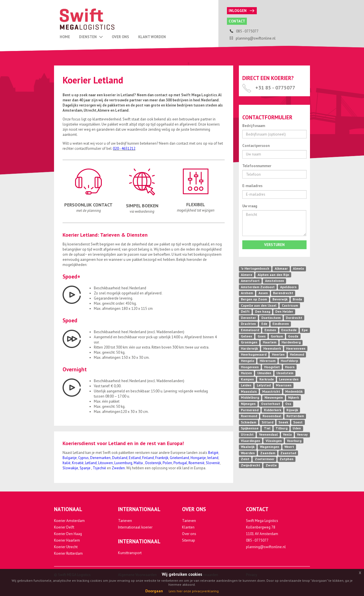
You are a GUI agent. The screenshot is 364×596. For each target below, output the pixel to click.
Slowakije (70, 468)
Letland (91, 463)
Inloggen (241, 11)
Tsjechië (99, 468)
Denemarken (100, 458)
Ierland (213, 458)
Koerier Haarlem (67, 540)
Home (65, 37)
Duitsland (120, 458)
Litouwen (106, 463)
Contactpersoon (256, 146)
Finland (148, 458)
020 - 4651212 (124, 149)
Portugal (180, 463)
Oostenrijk (153, 463)
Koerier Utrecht (66, 547)
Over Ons (120, 37)
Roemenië (197, 463)
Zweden (118, 468)
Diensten (91, 37)
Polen (167, 463)
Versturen (274, 245)
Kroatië (78, 463)
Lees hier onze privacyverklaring (194, 591)
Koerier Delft (64, 527)
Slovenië (213, 463)
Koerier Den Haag (68, 534)
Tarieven (125, 521)
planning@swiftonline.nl (266, 547)
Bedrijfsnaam (254, 126)
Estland (135, 458)
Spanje (85, 468)
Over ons (189, 534)
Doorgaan (154, 591)
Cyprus (83, 458)
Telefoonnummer (257, 166)
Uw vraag (250, 206)
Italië (67, 463)
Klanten (188, 527)
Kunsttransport (130, 553)
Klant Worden (152, 37)
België (213, 453)
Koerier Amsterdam (69, 521)
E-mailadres (252, 186)
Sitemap (189, 540)
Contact (237, 21)
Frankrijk (162, 458)
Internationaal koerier (135, 527)
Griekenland (179, 458)
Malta (139, 463)
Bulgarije (70, 458)
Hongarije (198, 458)
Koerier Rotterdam (68, 553)
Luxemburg (123, 463)
